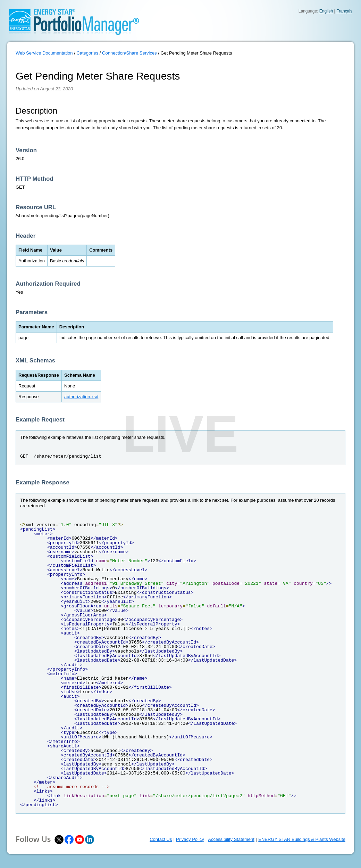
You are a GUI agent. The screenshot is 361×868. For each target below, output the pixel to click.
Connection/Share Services (129, 53)
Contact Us (161, 839)
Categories (87, 53)
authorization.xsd (81, 397)
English (326, 11)
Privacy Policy (190, 839)
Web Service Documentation (44, 53)
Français (344, 11)
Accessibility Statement (231, 839)
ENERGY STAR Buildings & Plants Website (302, 839)
